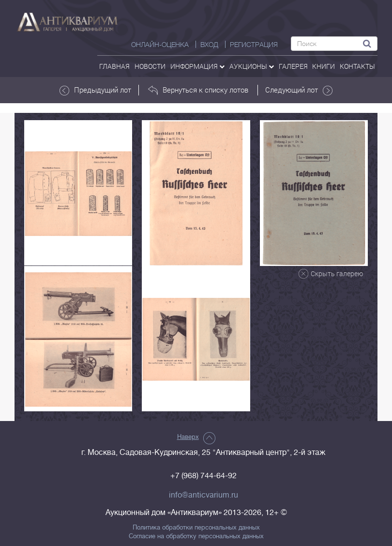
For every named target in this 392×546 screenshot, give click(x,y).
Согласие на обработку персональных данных (196, 536)
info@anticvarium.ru (204, 495)
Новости (150, 66)
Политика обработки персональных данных (196, 528)
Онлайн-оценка (160, 45)
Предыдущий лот (95, 90)
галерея (293, 66)
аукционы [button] (252, 66)
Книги (324, 66)
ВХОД (209, 45)
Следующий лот (299, 90)
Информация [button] (197, 66)
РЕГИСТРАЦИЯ (254, 45)
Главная (114, 66)
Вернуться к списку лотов (198, 90)
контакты (357, 66)
